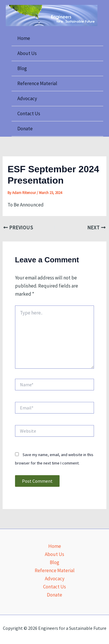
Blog (22, 68)
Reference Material (37, 83)
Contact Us (29, 114)
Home (24, 38)
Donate (25, 129)
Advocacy (27, 98)
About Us (27, 53)
